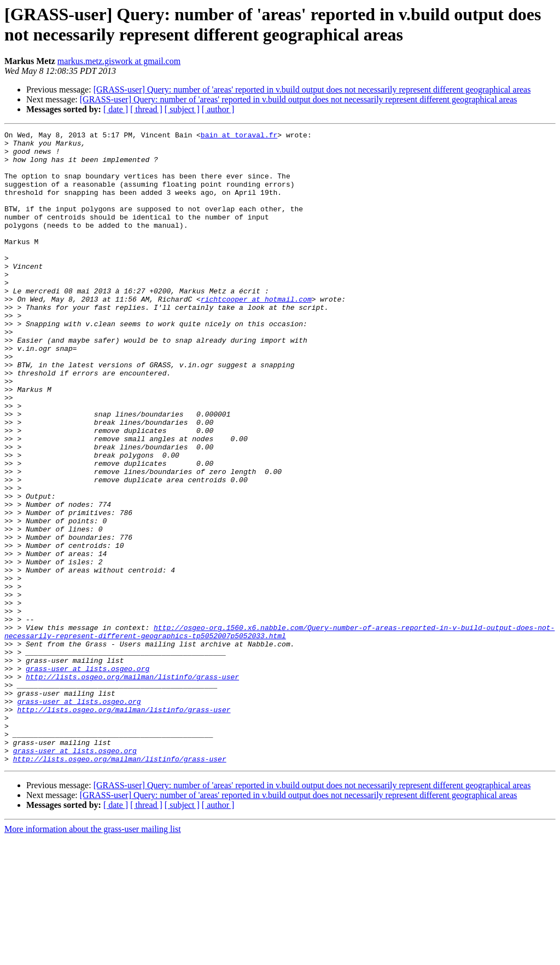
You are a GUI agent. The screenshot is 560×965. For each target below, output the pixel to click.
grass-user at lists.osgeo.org (87, 777)
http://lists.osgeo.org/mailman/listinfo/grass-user (132, 787)
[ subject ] (182, 109)
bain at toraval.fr (239, 136)
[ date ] (116, 109)
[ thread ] (146, 109)
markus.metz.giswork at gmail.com (119, 61)
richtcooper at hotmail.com (256, 333)
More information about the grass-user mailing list (93, 955)
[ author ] (218, 109)
